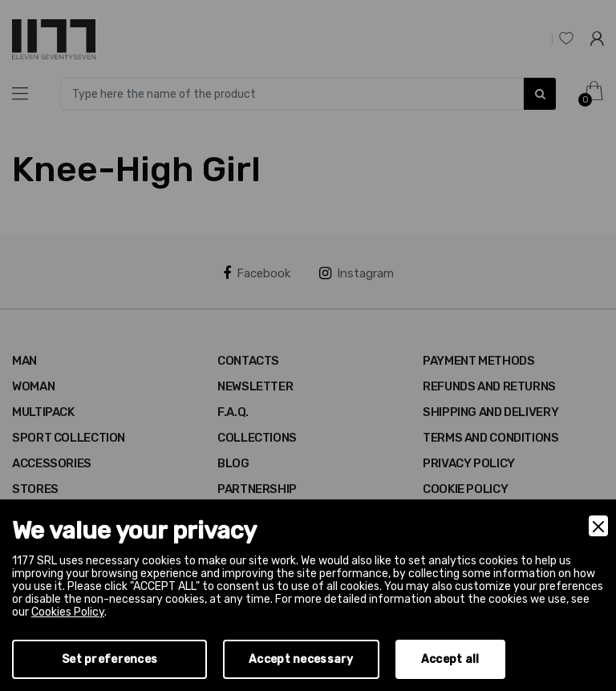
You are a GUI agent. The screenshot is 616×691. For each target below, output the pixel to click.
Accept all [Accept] (450, 659)
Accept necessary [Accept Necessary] (301, 659)
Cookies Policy (68, 612)
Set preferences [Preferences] (109, 659)
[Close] (598, 526)
